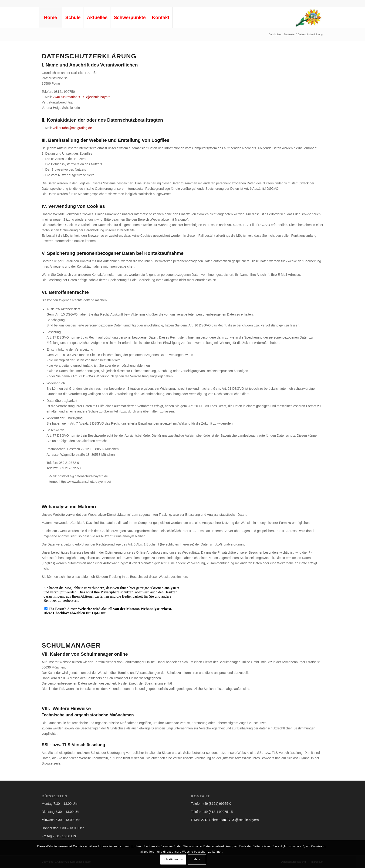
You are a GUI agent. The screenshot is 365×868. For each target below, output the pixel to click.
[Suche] (183, 17)
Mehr (197, 859)
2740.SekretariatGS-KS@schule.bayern (81, 97)
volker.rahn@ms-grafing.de (72, 128)
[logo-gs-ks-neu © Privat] (308, 17)
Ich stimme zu (173, 859)
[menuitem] (50, 17)
